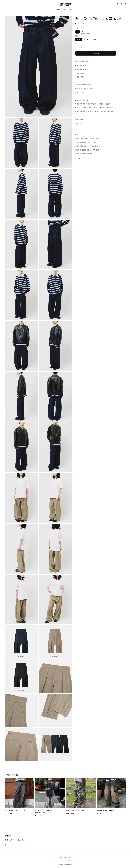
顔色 (77, 36)
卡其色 (86, 40)
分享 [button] (78, 159)
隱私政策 (67, 864)
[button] (118, 4)
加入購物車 (96, 53)
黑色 (79, 40)
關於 (71, 864)
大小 (77, 28)
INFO (65, 10)
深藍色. (95, 40)
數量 (76, 44)
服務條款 (61, 864)
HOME (59, 10)
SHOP (70, 10)
